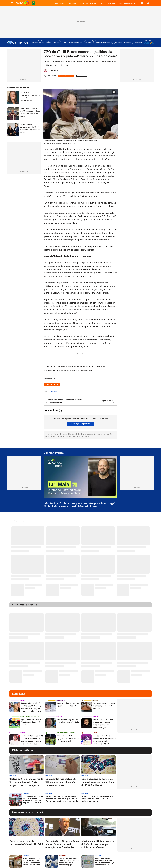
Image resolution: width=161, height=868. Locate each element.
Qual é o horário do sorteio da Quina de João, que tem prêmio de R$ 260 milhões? (98, 779)
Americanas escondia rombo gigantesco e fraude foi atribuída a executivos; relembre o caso (32, 859)
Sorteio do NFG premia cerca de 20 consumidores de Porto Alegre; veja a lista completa (26, 779)
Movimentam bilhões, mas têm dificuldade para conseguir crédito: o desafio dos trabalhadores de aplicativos (98, 842)
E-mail (142, 3)
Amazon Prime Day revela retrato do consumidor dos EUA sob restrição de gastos (97, 796)
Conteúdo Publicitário (89, 835)
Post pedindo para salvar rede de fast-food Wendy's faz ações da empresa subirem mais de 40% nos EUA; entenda (33, 797)
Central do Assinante (127, 3)
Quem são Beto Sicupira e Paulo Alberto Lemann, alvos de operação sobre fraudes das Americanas (62, 842)
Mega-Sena (98, 853)
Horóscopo (61, 698)
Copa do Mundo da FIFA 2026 (33, 3)
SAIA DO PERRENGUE (108, 3)
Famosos (59, 714)
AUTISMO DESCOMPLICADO (88, 3)
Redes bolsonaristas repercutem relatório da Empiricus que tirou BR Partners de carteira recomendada (62, 796)
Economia (54, 391)
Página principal (22, 3)
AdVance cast (48, 500)
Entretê (23, 698)
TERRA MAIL (72, 3)
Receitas (95, 698)
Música (23, 730)
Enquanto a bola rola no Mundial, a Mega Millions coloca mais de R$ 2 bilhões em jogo (69, 859)
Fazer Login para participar (81, 424)
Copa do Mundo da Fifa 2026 (30, 714)
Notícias (95, 730)
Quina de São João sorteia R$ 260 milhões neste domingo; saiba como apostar (61, 779)
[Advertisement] (135, 797)
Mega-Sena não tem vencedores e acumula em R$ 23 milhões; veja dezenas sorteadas (104, 859)
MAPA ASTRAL (59, 3)
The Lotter (63, 853)
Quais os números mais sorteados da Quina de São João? (26, 840)
